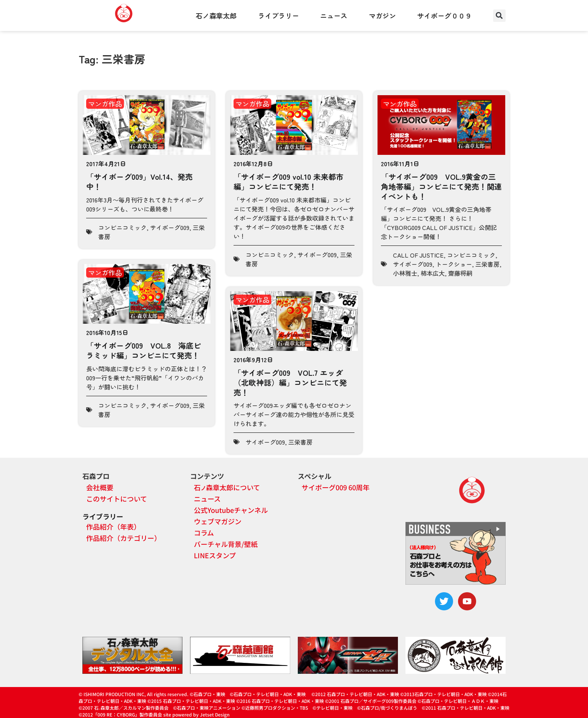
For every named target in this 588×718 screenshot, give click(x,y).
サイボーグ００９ (444, 15)
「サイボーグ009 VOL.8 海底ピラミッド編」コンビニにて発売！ (144, 350)
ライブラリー (279, 15)
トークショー (454, 264)
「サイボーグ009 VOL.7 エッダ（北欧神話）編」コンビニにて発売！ (290, 382)
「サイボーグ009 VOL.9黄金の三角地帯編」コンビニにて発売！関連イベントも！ (441, 186)
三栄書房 (487, 264)
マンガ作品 (105, 103)
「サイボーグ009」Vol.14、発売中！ (139, 181)
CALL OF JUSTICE (418, 255)
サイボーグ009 (170, 227)
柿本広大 (433, 273)
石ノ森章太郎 (216, 15)
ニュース (334, 15)
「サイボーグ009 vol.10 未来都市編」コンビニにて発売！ (289, 181)
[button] (499, 16)
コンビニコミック (122, 227)
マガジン (382, 15)
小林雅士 (405, 273)
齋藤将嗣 (460, 273)
